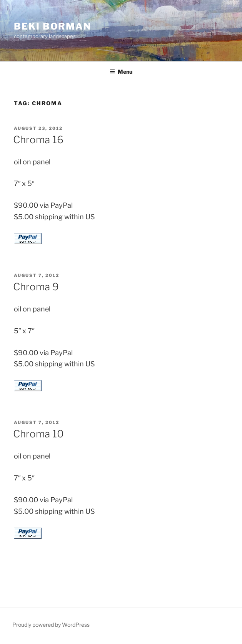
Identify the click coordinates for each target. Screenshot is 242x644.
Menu (121, 72)
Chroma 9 (36, 287)
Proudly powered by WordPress (51, 625)
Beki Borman (53, 26)
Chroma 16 (38, 140)
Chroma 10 (38, 434)
